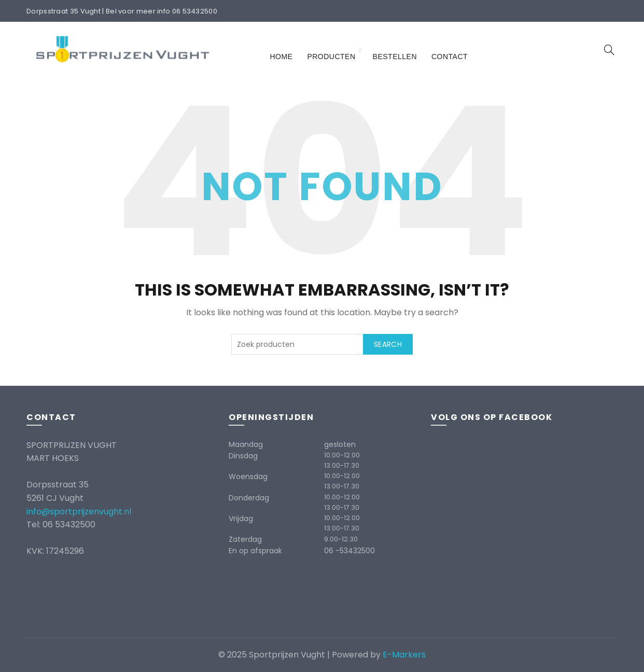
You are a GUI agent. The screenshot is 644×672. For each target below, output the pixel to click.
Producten (331, 57)
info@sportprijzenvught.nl (79, 512)
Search (388, 344)
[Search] (609, 50)
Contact (450, 57)
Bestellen (395, 57)
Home (281, 57)
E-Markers (404, 655)
